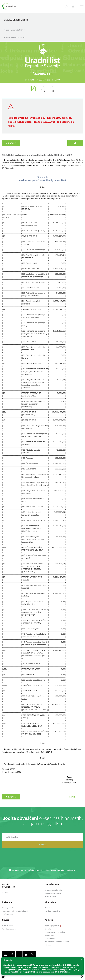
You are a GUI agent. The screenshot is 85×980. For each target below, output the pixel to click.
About (58, 926)
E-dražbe (48, 945)
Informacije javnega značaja (55, 932)
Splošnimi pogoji (34, 870)
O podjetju (49, 926)
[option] (42, 74)
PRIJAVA (43, 845)
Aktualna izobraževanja (53, 890)
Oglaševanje (49, 935)
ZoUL (58, 118)
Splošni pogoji (50, 938)
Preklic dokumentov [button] (15, 38)
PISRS (11, 126)
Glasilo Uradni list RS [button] (15, 30)
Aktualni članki (7, 926)
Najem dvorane (50, 896)
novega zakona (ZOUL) (26, 965)
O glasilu (5, 893)
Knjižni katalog (7, 914)
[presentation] (42, 860)
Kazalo (11, 143)
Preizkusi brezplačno (52, 911)
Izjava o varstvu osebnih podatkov (57, 942)
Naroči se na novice (9, 929)
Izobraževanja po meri (53, 893)
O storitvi (48, 908)
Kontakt (48, 929)
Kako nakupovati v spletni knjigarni (15, 911)
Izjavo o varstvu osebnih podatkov (60, 870)
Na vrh (73, 797)
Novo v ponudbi (8, 908)
